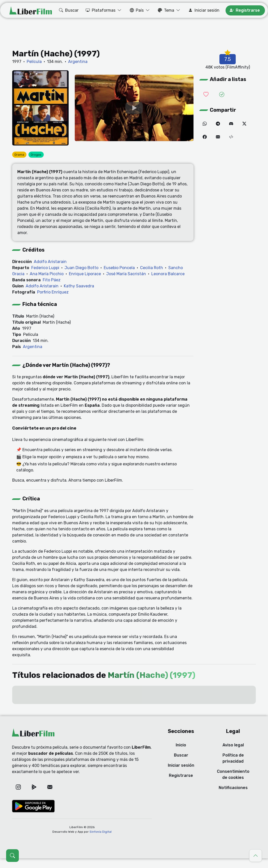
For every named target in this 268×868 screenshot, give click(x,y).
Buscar (181, 755)
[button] (68, 10)
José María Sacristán (126, 274)
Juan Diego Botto (81, 268)
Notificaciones (233, 788)
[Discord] (231, 124)
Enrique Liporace (85, 274)
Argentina (78, 62)
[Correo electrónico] (218, 137)
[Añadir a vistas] (222, 95)
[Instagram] (18, 787)
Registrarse (181, 775)
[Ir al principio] (256, 856)
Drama (19, 155)
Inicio (181, 745)
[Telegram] (218, 124)
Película (34, 62)
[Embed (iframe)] (231, 137)
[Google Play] (34, 787)
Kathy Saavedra (79, 286)
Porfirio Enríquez (53, 292)
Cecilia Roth (152, 268)
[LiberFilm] (31, 10)
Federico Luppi (45, 268)
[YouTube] (134, 108)
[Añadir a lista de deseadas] (206, 95)
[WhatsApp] (205, 124)
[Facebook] (205, 137)
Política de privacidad (233, 758)
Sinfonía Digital (101, 832)
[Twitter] (244, 124)
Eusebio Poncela (119, 268)
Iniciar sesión (181, 765)
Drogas (36, 155)
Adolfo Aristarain (50, 262)
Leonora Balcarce (168, 274)
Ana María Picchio (47, 274)
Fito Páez (52, 280)
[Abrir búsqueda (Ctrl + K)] (12, 856)
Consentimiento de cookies (233, 774)
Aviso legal (233, 745)
